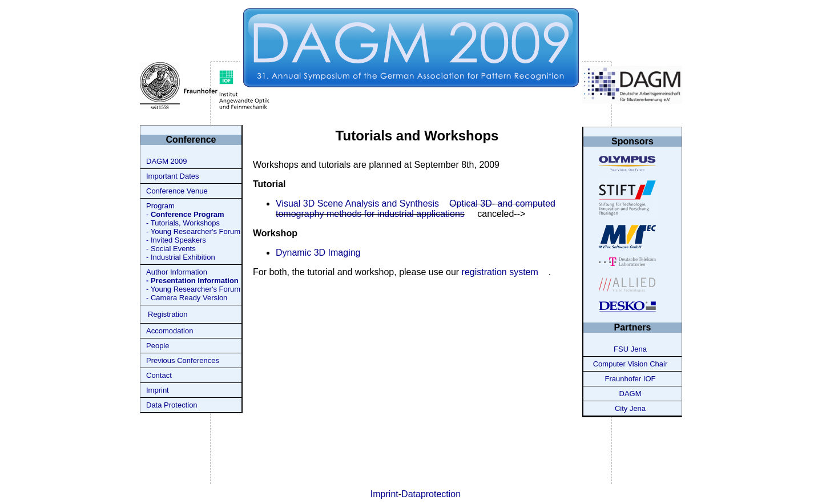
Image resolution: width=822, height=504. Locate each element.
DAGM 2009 (167, 161)
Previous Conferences (183, 360)
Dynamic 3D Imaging (318, 253)
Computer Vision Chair (630, 364)
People (158, 346)
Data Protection (172, 405)
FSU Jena (630, 349)
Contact (159, 375)
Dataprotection (431, 494)
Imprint (158, 390)
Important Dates (173, 176)
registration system (500, 272)
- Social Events (171, 249)
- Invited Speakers (176, 240)
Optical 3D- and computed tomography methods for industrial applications (416, 209)
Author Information (177, 272)
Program (160, 206)
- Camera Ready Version (187, 298)
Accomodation (170, 331)
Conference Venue (177, 191)
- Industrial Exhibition (181, 257)
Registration (168, 314)
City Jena (630, 408)
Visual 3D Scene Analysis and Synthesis (357, 203)
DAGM (630, 394)
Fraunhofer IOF (630, 379)
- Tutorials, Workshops (183, 223)
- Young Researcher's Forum (193, 231)
